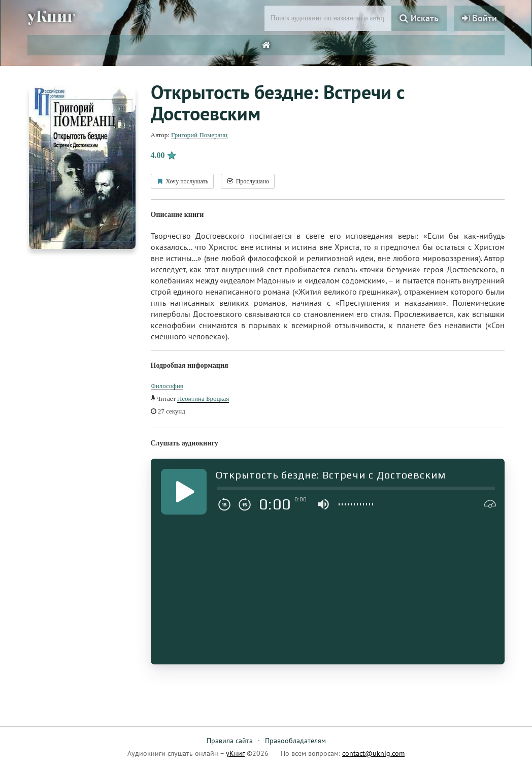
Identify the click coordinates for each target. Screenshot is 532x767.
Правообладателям (295, 741)
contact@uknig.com (373, 753)
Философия (167, 386)
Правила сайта (230, 741)
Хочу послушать (182, 181)
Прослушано (248, 181)
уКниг (51, 17)
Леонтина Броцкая (203, 398)
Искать (419, 18)
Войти (479, 18)
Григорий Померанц (199, 135)
